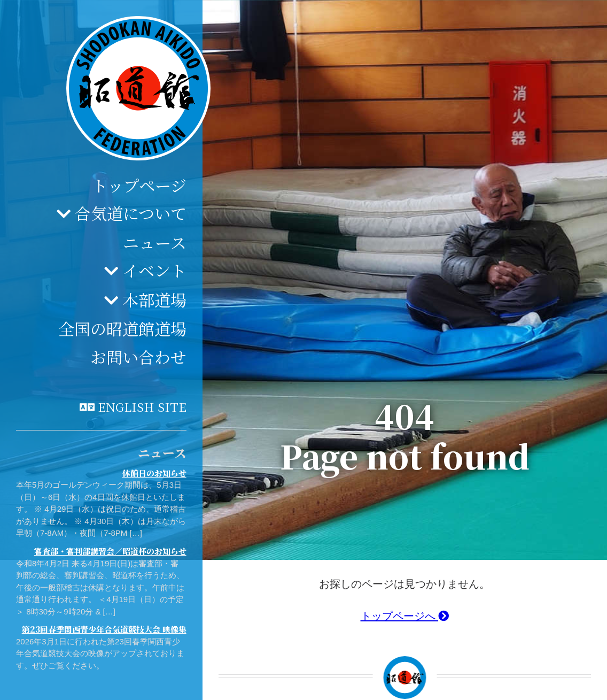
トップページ (139, 185)
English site (142, 406)
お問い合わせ (138, 357)
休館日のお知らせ (154, 473)
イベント (154, 270)
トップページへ (405, 616)
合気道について (131, 213)
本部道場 (154, 299)
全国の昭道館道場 (122, 328)
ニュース (155, 242)
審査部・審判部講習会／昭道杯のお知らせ (110, 551)
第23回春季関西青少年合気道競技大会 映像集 (104, 629)
